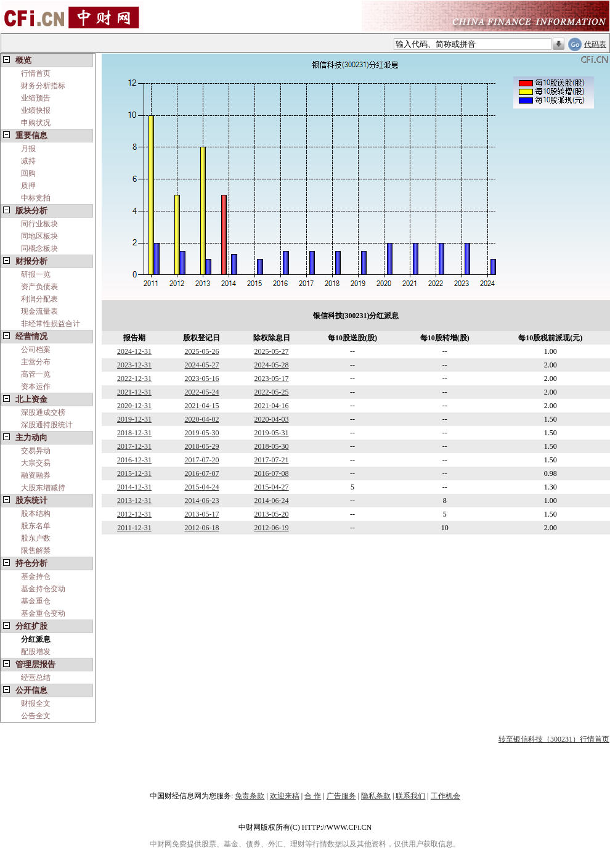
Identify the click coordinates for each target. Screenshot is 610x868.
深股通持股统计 (47, 425)
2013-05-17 (201, 514)
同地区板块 (39, 236)
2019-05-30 (201, 433)
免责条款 (250, 796)
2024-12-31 (134, 351)
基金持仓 (36, 576)
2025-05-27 (272, 351)
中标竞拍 (36, 198)
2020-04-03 (272, 419)
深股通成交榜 (43, 412)
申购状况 (36, 123)
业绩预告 (36, 98)
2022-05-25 (272, 392)
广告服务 (341, 796)
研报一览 (36, 274)
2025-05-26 (201, 351)
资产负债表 (39, 287)
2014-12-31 (134, 487)
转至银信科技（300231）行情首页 (554, 739)
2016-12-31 (134, 460)
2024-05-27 (201, 365)
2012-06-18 (201, 528)
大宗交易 (36, 463)
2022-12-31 (134, 379)
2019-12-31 (134, 419)
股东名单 (36, 526)
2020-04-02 (201, 419)
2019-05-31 (272, 433)
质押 (28, 186)
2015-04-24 (201, 487)
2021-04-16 (272, 406)
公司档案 (36, 350)
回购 (28, 173)
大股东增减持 (43, 488)
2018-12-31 (134, 433)
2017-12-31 (134, 446)
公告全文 (36, 716)
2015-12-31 (134, 473)
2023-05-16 (201, 379)
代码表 (595, 44)
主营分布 (36, 362)
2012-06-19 (272, 528)
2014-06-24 (272, 501)
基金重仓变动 (43, 613)
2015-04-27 (272, 487)
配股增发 (36, 652)
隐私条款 (376, 796)
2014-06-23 (201, 501)
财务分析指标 (43, 86)
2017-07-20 (201, 460)
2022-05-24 (201, 392)
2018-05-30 (272, 446)
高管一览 (36, 374)
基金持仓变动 (43, 589)
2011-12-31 (134, 528)
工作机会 (445, 796)
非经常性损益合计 (51, 324)
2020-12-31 (134, 406)
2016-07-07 (201, 473)
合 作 (313, 796)
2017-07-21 (272, 460)
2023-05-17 (272, 379)
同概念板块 (39, 248)
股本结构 (36, 514)
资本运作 (36, 387)
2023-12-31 (134, 365)
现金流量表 (39, 311)
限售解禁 (36, 551)
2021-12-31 (134, 392)
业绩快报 (36, 110)
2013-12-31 (134, 501)
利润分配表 (39, 299)
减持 (28, 161)
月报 (28, 149)
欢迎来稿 (285, 796)
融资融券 (36, 475)
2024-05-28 (272, 365)
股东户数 (36, 538)
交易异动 (36, 451)
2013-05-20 (272, 514)
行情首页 (36, 73)
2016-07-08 (272, 473)
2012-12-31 (134, 514)
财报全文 (36, 703)
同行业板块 (39, 224)
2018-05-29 (201, 446)
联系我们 (410, 796)
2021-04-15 (201, 406)
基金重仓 (36, 601)
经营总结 (36, 678)
